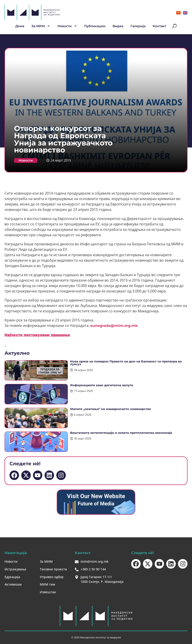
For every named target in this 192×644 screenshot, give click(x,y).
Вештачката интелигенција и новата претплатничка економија (121, 433)
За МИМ (41, 26)
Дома (20, 26)
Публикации (95, 26)
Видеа (118, 26)
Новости (67, 26)
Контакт (159, 26)
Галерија (138, 26)
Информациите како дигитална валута (102, 385)
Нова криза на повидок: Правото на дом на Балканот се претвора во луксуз (126, 363)
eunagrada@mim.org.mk (114, 326)
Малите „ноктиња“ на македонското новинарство (111, 409)
